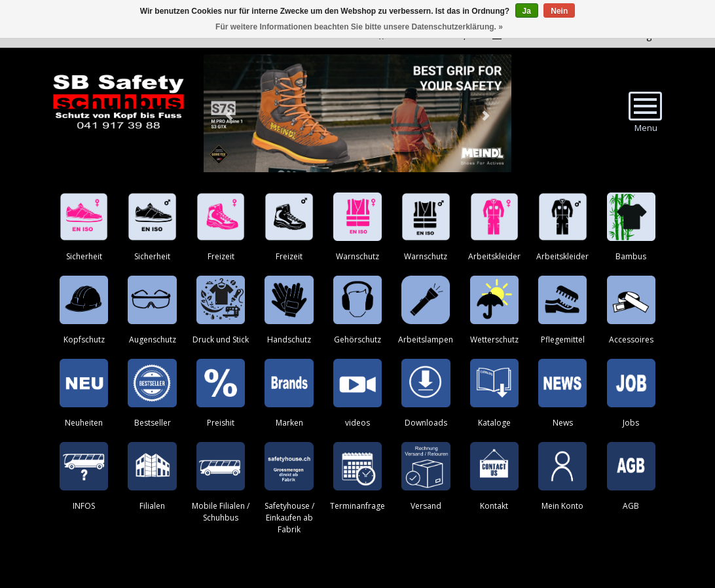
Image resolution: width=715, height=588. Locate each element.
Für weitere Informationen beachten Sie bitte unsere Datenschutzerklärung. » (359, 27)
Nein (559, 11)
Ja (527, 11)
